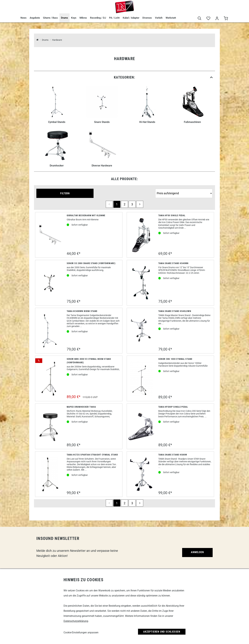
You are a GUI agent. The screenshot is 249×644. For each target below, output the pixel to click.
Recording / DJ (98, 18)
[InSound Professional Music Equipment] (37, 40)
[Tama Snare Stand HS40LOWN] (141, 331)
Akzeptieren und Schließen (162, 632)
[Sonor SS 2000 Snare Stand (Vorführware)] (50, 283)
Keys (74, 18)
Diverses (147, 18)
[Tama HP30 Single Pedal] (141, 235)
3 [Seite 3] (132, 204)
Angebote (35, 18)
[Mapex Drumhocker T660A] (50, 426)
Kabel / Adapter (131, 18)
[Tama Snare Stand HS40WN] (141, 283)
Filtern (65, 193)
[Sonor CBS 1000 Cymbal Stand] (141, 379)
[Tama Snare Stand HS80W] (141, 474)
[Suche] (200, 19)
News (24, 18)
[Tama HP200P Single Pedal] (141, 426)
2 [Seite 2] (125, 204)
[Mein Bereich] (217, 19)
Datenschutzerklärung (76, 621)
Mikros (83, 18)
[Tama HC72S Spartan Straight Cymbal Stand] (50, 474)
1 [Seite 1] (117, 204)
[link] (124, 77)
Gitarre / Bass (50, 18)
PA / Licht (114, 18)
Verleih (159, 18)
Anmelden (197, 552)
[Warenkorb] (226, 19)
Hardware (57, 40)
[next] (140, 204)
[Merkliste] (208, 19)
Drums (64, 18)
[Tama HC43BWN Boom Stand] (50, 331)
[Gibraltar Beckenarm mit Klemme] (50, 235)
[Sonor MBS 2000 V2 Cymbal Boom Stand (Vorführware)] (49, 379)
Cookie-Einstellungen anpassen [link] (81, 632)
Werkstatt (171, 18)
